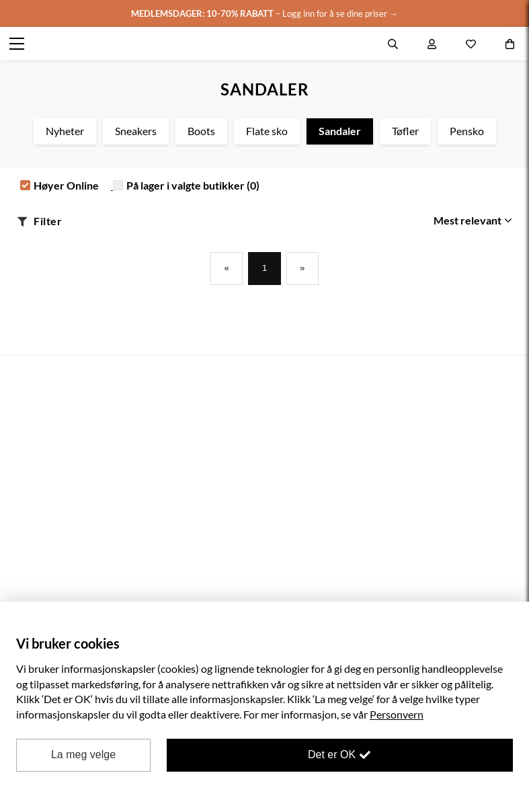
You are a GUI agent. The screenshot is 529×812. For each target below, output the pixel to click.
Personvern (397, 714)
